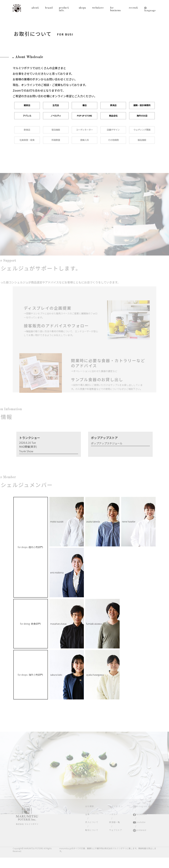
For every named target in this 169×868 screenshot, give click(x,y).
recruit (133, 8)
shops (82, 8)
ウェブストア (116, 830)
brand (49, 8)
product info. (64, 9)
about (35, 8)
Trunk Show (26, 451)
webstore (98, 8)
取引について (92, 830)
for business (115, 9)
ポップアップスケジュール (107, 443)
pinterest (141, 830)
